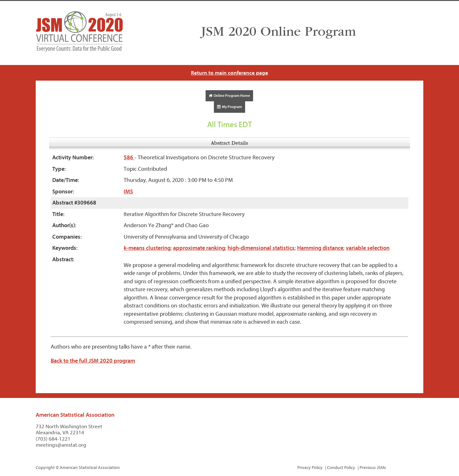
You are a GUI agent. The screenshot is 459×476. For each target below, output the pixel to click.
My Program (229, 107)
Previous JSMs (373, 468)
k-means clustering (147, 248)
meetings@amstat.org (61, 445)
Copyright (45, 468)
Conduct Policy (341, 468)
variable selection (368, 248)
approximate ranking (199, 248)
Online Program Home (229, 96)
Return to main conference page (229, 73)
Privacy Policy (310, 468)
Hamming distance (320, 248)
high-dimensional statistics (261, 248)
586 (129, 158)
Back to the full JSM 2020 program (93, 361)
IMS (128, 192)
